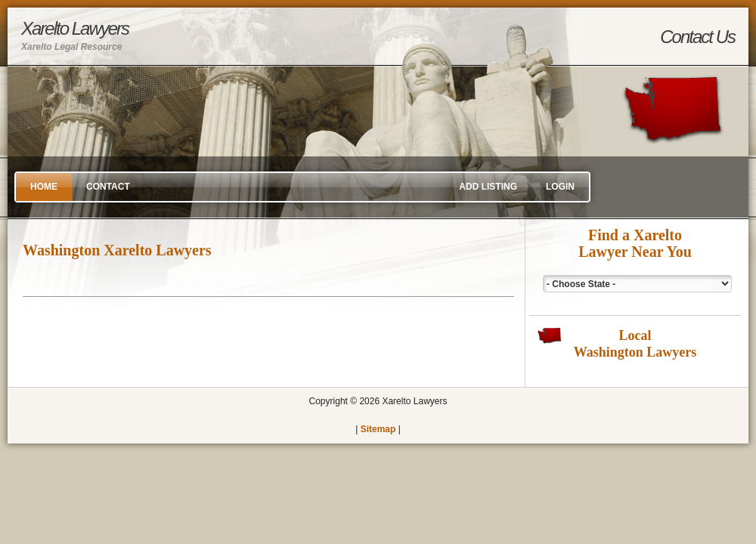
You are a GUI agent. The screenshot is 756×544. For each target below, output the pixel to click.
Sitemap (378, 429)
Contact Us (697, 37)
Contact (108, 187)
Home (44, 187)
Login (560, 187)
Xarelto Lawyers (75, 35)
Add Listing (488, 187)
